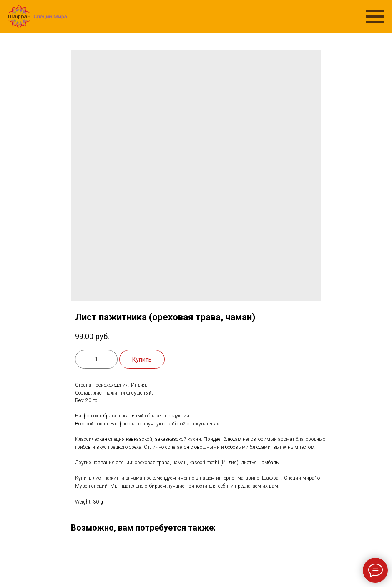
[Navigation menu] (375, 17)
